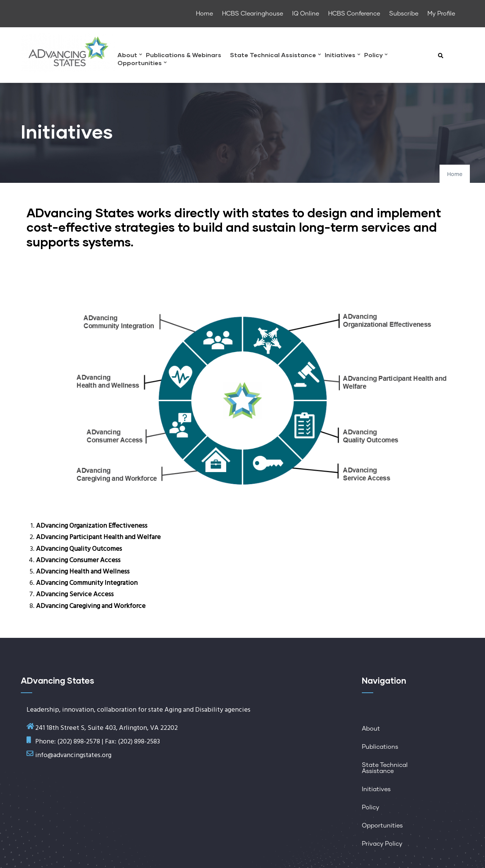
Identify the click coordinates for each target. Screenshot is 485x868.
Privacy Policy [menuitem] (382, 844)
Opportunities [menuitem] (142, 64)
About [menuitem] (130, 56)
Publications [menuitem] (380, 747)
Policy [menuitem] (376, 56)
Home (455, 175)
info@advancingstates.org (73, 755)
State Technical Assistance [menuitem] (275, 56)
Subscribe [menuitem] (404, 14)
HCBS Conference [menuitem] (354, 14)
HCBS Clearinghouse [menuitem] (253, 14)
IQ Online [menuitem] (306, 14)
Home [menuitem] (204, 14)
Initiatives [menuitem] (343, 56)
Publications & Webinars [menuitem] (184, 55)
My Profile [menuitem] (441, 14)
